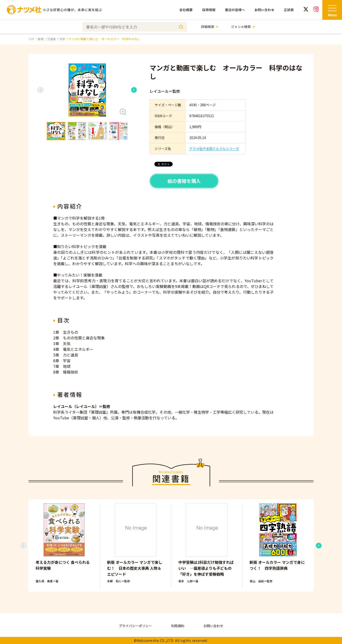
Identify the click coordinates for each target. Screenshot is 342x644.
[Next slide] (134, 90)
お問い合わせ (264, 10)
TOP (32, 39)
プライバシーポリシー (135, 626)
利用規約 (178, 626)
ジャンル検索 (243, 27)
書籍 (41, 39)
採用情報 (209, 10)
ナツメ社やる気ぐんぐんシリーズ (214, 148)
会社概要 (186, 10)
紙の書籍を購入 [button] (184, 181)
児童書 (52, 39)
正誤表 (289, 10)
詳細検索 (210, 27)
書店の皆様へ (235, 10)
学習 (62, 39)
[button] (87, 90)
